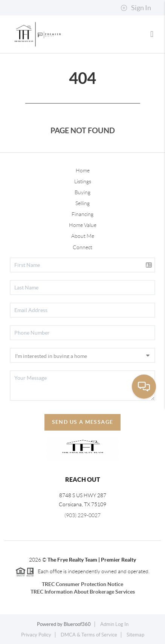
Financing (82, 214)
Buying (82, 192)
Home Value (83, 225)
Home (83, 171)
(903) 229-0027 (82, 515)
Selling (82, 203)
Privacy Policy (36, 635)
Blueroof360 (77, 624)
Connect (82, 247)
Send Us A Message (83, 422)
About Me (83, 236)
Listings (83, 181)
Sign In (136, 8)
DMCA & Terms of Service (89, 635)
